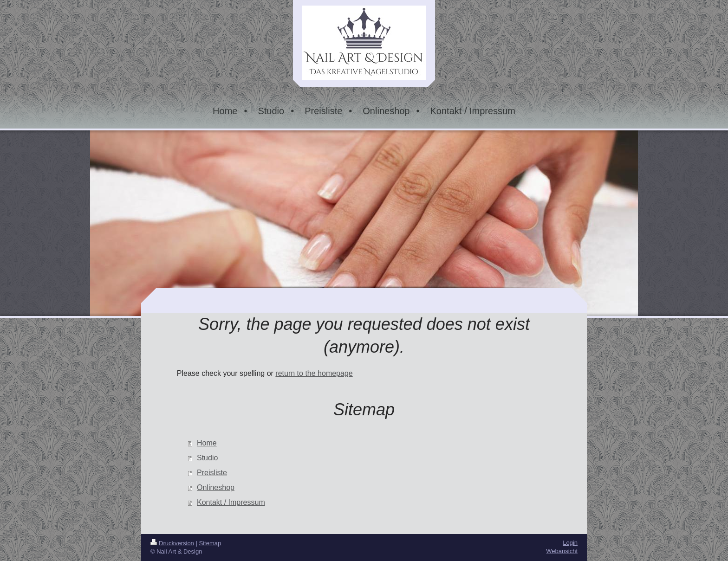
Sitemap (210, 543)
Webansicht (562, 551)
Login (570, 543)
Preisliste (212, 473)
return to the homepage (314, 373)
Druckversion (172, 543)
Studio (207, 458)
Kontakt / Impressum (231, 502)
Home (207, 443)
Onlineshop (216, 487)
